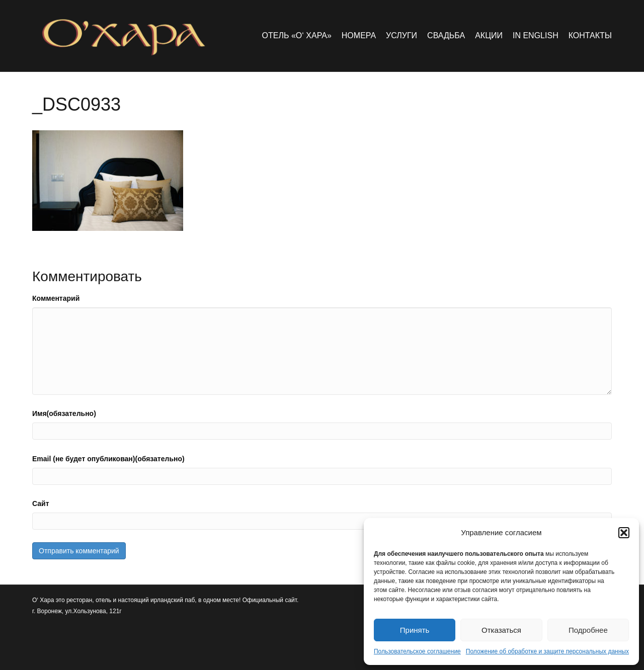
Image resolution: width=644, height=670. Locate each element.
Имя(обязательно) (64, 413)
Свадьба (446, 35)
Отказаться (501, 630)
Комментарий (56, 298)
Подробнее (588, 630)
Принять (415, 630)
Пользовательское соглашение (417, 651)
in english (536, 35)
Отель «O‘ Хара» (297, 35)
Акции (489, 35)
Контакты (590, 35)
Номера (359, 35)
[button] (624, 533)
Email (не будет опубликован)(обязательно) (108, 459)
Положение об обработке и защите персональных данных (547, 651)
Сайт (41, 504)
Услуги (401, 35)
